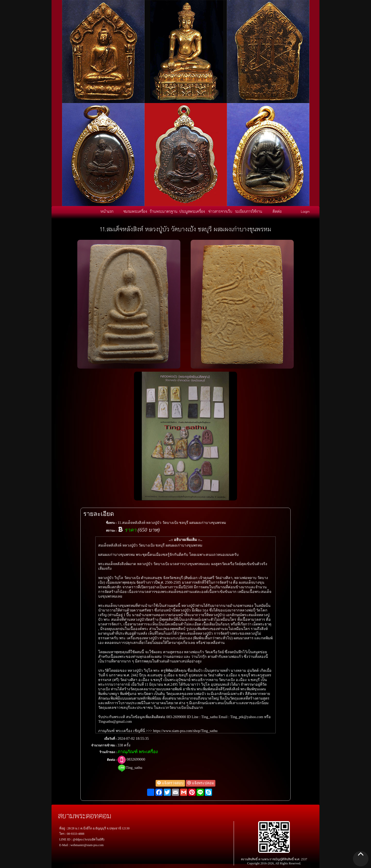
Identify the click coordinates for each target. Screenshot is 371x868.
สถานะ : (111, 531)
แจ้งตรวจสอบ (170, 783)
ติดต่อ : (112, 760)
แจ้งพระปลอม (201, 783)
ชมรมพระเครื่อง (135, 211)
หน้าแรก (107, 211)
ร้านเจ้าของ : (108, 752)
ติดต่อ (277, 211)
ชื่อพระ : (111, 523)
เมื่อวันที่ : (110, 739)
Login (305, 211)
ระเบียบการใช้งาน (249, 211)
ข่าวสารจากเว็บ (220, 211)
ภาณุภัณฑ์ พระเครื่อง (137, 752)
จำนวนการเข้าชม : (104, 745)
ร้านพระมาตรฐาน (164, 211)
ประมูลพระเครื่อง (192, 211)
